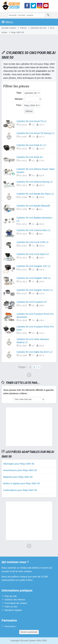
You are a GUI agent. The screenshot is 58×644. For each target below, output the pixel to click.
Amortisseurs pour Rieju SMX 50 (20, 470)
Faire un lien (11, 607)
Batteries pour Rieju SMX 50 (18, 477)
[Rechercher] (48, 15)
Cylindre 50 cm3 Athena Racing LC (35, 182)
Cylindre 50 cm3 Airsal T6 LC (32, 121)
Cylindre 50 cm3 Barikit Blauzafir (33, 206)
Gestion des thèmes (15, 600)
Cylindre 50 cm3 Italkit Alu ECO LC (35, 352)
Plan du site (11, 596)
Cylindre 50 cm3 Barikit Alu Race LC (35, 194)
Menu (7, 22)
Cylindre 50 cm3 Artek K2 (30, 157)
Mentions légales (13, 610)
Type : (20, 93)
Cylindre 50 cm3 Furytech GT (32, 302)
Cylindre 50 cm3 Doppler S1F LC (34, 266)
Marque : (20, 99)
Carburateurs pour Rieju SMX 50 (20, 490)
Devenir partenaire (29, 632)
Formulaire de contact (16, 603)
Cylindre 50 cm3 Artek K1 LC (31, 145)
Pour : (20, 105)
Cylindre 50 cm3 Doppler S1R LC (34, 278)
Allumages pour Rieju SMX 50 (19, 464)
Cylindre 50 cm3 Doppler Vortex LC (35, 290)
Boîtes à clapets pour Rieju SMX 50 (22, 483)
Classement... (11, 626)
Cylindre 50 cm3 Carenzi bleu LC (34, 230)
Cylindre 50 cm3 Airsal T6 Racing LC (35, 133)
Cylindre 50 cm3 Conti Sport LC (33, 254)
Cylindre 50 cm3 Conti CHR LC (33, 242)
